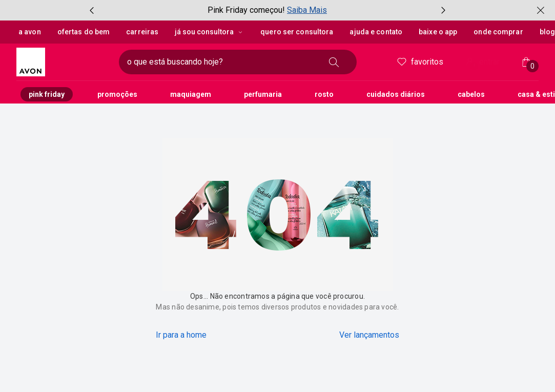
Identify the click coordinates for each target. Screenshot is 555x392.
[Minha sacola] (526, 62)
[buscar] (334, 62)
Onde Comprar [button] (498, 32)
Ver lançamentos (369, 335)
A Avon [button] (30, 32)
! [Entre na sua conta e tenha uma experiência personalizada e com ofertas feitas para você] (474, 66)
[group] (268, 10)
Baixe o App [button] (438, 32)
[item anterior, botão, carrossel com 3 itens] (92, 10)
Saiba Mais (307, 10)
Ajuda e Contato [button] (376, 32)
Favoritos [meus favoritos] (419, 62)
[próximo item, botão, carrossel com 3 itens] (443, 10)
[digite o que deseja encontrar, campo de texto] (221, 62)
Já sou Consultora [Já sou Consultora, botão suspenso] (209, 32)
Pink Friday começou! (246, 10)
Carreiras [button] (142, 32)
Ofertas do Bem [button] (84, 32)
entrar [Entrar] (482, 63)
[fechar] (541, 10)
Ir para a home (181, 335)
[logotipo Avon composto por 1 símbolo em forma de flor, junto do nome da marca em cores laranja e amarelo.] (64, 62)
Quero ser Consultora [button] (296, 32)
